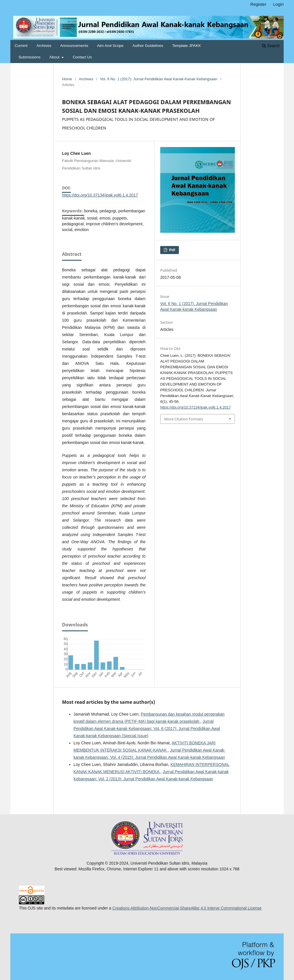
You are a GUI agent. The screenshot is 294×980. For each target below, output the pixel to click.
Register (258, 4)
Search (271, 46)
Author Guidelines (148, 46)
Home (67, 79)
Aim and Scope (110, 46)
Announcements (74, 46)
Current (21, 46)
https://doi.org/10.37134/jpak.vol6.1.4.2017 (100, 195)
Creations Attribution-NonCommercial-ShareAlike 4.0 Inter (164, 908)
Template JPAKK (186, 46)
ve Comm (224, 908)
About (55, 57)
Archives (44, 46)
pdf (172, 250)
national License (247, 908)
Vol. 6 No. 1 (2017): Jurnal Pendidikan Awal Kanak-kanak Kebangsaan (159, 79)
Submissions (30, 57)
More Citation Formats (184, 419)
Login (278, 4)
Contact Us (82, 57)
